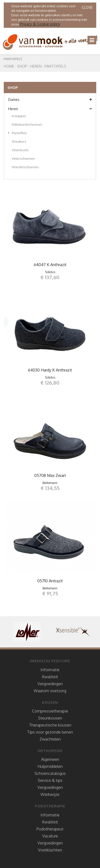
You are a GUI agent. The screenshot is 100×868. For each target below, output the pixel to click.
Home (9, 66)
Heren (36, 66)
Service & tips (50, 780)
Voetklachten (50, 850)
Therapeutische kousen (50, 725)
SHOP (22, 66)
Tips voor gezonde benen (50, 732)
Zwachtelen (50, 739)
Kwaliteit (50, 677)
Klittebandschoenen (27, 124)
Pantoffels (55, 66)
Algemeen (50, 759)
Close (87, 7)
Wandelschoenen (25, 167)
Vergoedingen (50, 684)
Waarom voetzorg (50, 691)
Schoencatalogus (50, 773)
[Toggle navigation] (92, 40)
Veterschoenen (23, 158)
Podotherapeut (50, 829)
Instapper (19, 116)
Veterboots (20, 150)
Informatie (50, 670)
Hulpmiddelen (50, 766)
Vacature (50, 836)
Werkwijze (50, 794)
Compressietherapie (50, 711)
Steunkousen (50, 718)
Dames (50, 100)
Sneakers (19, 141)
